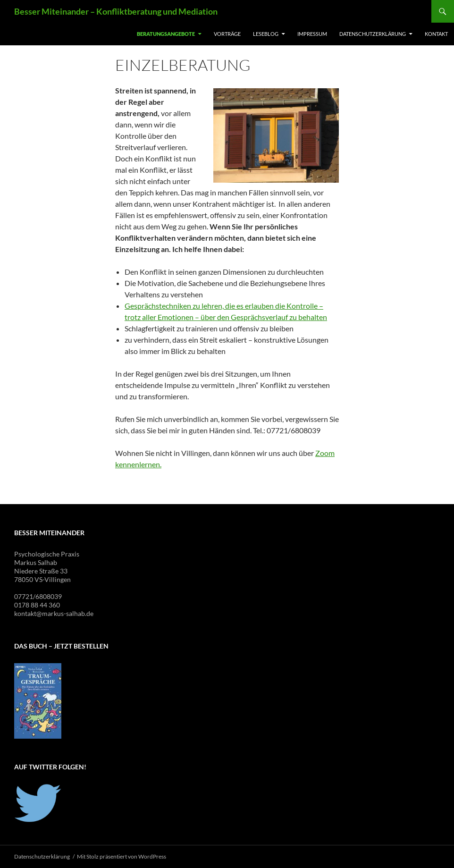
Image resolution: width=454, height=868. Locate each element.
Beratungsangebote (166, 34)
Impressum (312, 34)
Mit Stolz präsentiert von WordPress (122, 856)
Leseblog (266, 34)
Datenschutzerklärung (373, 34)
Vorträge (227, 34)
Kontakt (436, 34)
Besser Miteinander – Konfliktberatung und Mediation (116, 11)
